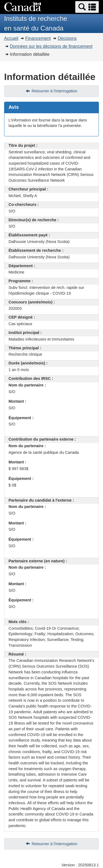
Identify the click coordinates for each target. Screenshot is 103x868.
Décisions (67, 38)
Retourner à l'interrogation (54, 91)
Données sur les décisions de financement (51, 46)
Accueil (11, 38)
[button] (87, 7)
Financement (38, 38)
